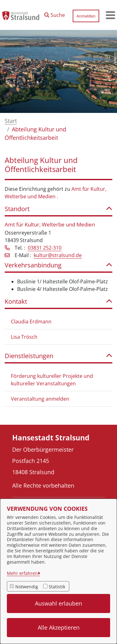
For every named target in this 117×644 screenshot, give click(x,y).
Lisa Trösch (24, 337)
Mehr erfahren (22, 573)
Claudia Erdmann (31, 322)
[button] (55, 13)
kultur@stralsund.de (58, 255)
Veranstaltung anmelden (40, 399)
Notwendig (27, 587)
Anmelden (86, 16)
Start (11, 121)
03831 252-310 (45, 248)
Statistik (57, 587)
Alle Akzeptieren (59, 627)
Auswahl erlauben (58, 603)
